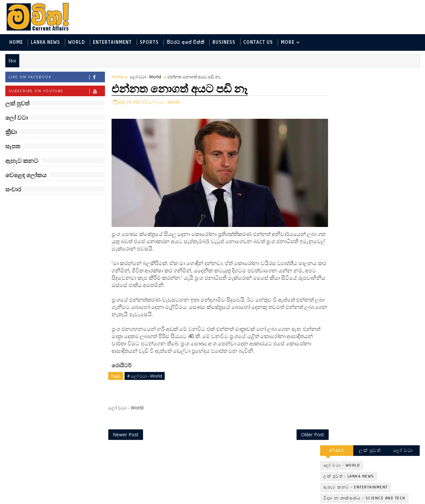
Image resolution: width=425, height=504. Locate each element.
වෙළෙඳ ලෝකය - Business (352, 156)
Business (224, 43)
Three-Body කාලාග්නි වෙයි (381, 275)
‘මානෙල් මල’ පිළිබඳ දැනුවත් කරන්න (378, 194)
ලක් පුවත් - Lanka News (349, 101)
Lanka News (45, 43)
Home (16, 43)
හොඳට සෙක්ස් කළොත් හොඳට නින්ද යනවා (381, 355)
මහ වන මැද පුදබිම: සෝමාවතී (378, 301)
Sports (149, 43)
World (76, 43)
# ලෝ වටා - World (144, 369)
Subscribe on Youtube (56, 91)
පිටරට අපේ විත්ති (185, 43)
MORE (287, 43)
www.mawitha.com (81, 500)
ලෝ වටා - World (145, 77)
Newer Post (125, 428)
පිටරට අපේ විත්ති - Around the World (365, 134)
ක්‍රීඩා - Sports (339, 145)
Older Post (298, 428)
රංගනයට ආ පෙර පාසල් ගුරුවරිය (382, 436)
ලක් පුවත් (370, 75)
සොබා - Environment (386, 145)
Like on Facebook (56, 77)
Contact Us (258, 43)
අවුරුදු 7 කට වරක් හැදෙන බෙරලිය (376, 409)
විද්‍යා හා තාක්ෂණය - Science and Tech (365, 123)
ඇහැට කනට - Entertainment (356, 112)
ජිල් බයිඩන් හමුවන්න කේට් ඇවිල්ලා (380, 328)
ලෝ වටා (403, 75)
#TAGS (337, 75)
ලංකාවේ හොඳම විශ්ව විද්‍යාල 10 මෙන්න (380, 221)
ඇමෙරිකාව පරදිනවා (379, 245)
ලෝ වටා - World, (164, 102)
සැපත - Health (339, 167)
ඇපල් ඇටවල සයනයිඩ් (382, 379)
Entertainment (112, 43)
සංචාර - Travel (379, 167)
